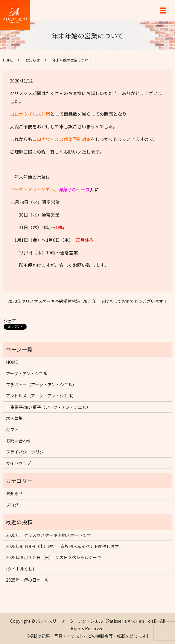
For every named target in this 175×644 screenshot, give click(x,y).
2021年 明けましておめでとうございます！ (125, 301)
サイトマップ (19, 463)
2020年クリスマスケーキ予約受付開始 (44, 301)
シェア (10, 321)
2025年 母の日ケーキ (28, 580)
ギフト (12, 430)
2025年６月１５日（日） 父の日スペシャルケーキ (54, 557)
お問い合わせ (19, 441)
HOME (8, 60)
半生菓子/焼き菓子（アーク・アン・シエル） (48, 407)
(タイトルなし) (20, 569)
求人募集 (14, 418)
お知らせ (33, 60)
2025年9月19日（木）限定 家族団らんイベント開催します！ (65, 546)
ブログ (12, 505)
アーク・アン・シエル (27, 373)
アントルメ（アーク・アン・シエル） (41, 396)
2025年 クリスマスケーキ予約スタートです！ (51, 535)
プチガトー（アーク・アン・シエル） (41, 385)
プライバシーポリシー (27, 452)
